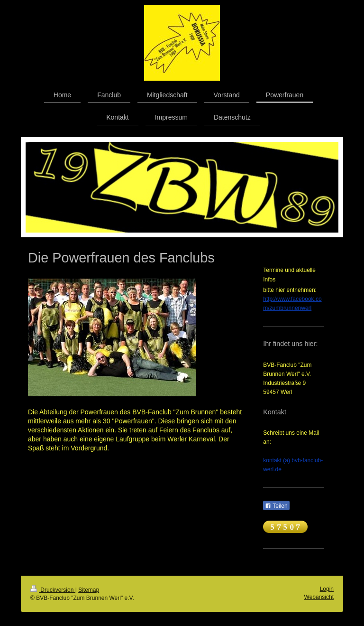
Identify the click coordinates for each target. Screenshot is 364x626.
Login (327, 589)
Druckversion (53, 590)
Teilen (276, 506)
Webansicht (319, 597)
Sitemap (89, 590)
